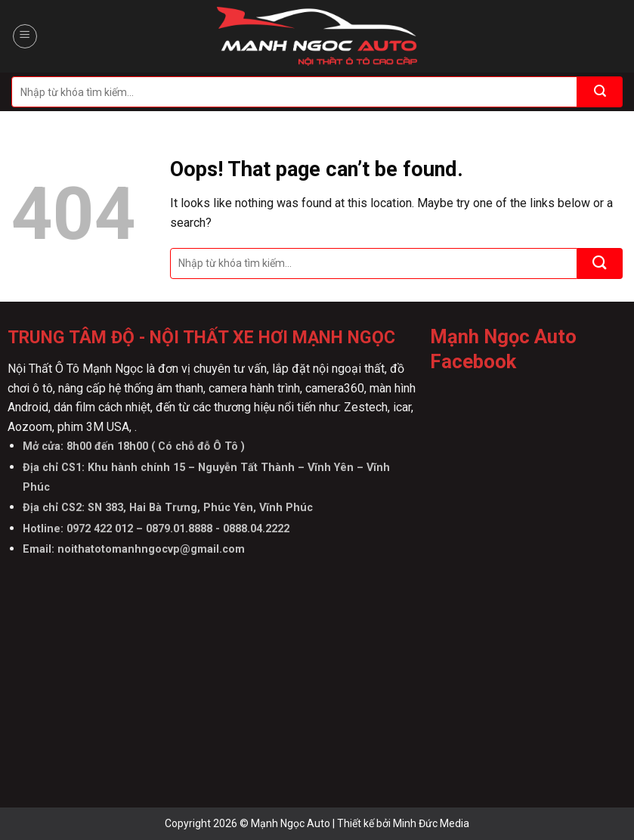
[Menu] (25, 36)
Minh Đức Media (431, 823)
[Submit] (600, 92)
